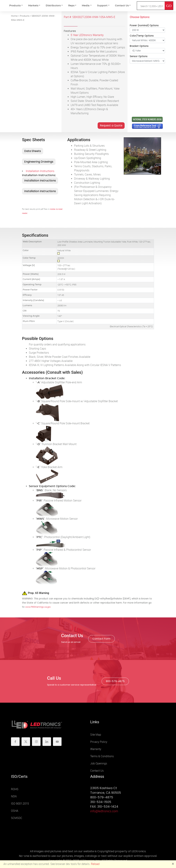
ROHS (15, 789)
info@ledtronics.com (104, 811)
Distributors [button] (53, 6)
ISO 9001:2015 (20, 804)
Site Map (96, 735)
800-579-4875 (115, 681)
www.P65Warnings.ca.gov (38, 607)
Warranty (96, 749)
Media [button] (86, 6)
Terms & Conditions (102, 756)
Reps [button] (71, 6)
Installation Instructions (40, 171)
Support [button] (102, 6)
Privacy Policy (99, 742)
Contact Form (101, 639)
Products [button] (15, 6)
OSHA (15, 811)
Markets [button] (33, 6)
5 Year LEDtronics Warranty (87, 35)
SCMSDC (17, 818)
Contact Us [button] (122, 6)
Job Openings (99, 763)
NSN (14, 796)
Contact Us (97, 771)
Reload (95, 864)
